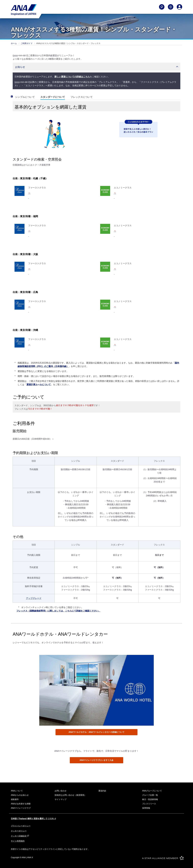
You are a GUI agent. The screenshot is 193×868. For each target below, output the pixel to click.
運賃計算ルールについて (39, 385)
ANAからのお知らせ (20, 795)
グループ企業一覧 (150, 795)
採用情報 (146, 808)
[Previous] (15, 96)
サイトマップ (61, 799)
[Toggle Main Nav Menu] (171, 7)
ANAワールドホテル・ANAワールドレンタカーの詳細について (96, 732)
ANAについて (17, 791)
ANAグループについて (152, 791)
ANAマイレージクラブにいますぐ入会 (97, 760)
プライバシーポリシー (21, 826)
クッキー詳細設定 (20, 836)
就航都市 (15, 799)
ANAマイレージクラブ (21, 808)
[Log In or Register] (179, 7)
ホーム (14, 43)
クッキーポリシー (19, 831)
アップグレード (34, 598)
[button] (96, 67)
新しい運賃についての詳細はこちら (72, 77)
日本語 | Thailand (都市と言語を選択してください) (33, 819)
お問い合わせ (61, 791)
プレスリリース (149, 804)
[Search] (162, 7)
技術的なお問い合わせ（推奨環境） (70, 795)
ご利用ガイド (27, 43)
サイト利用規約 (18, 841)
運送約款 (102, 791)
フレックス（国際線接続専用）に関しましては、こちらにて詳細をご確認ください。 (58, 611)
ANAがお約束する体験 (21, 804)
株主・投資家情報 (150, 799)
